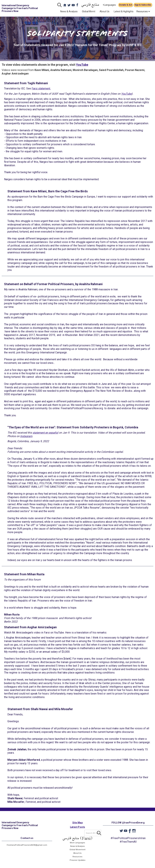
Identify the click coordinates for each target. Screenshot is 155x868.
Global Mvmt (89, 11)
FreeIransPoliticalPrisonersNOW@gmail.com (27, 848)
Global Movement (77, 852)
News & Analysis (69, 11)
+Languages (109, 5)
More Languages (77, 845)
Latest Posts (78, 830)
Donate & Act (126, 5)
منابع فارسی (90, 5)
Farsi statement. (41, 89)
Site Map (77, 825)
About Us (105, 11)
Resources (77, 859)
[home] (21, 8)
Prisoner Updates (77, 863)
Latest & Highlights (124, 11)
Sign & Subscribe (143, 5)
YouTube (82, 65)
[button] (142, 11)
